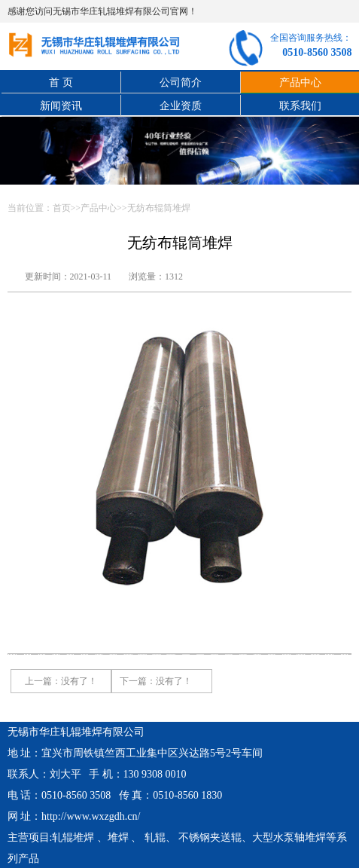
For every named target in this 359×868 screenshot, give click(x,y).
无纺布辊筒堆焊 (159, 208)
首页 (62, 208)
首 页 (61, 83)
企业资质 (181, 106)
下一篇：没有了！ (156, 681)
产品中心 (99, 208)
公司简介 (181, 83)
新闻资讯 (61, 106)
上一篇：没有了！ (61, 681)
